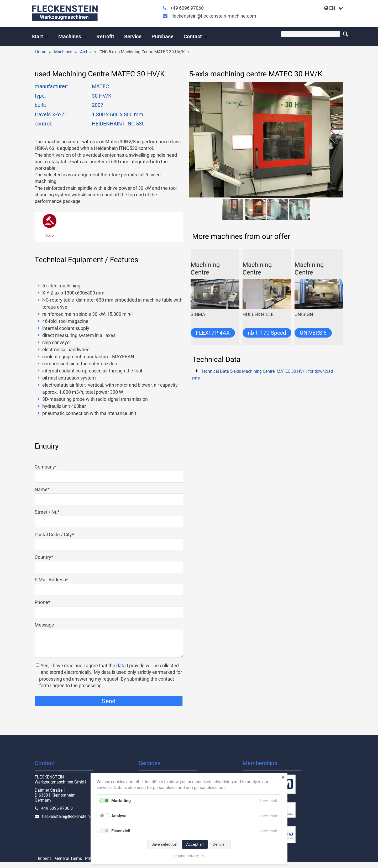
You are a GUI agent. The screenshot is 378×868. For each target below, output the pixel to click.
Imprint (44, 858)
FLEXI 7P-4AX (213, 333)
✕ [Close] (283, 778)
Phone (46, 602)
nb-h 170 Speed (267, 333)
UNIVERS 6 (313, 333)
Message (44, 625)
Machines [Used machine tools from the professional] (70, 36)
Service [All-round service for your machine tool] (133, 36)
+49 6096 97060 (187, 8)
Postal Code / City (54, 535)
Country (46, 557)
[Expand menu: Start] (47, 37)
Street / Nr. (47, 512)
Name (46, 489)
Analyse (119, 816)
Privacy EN (196, 856)
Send (109, 701)
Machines (63, 52)
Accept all (195, 844)
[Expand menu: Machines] (85, 37)
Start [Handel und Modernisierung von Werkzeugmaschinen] (37, 36)
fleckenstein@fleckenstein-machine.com (214, 16)
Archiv (86, 52)
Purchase (162, 36)
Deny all (220, 844)
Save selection (164, 844)
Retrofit (105, 36)
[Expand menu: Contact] (206, 37)
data (121, 666)
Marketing (121, 801)
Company (46, 467)
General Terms (69, 858)
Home (41, 52)
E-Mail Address (51, 580)
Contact (193, 36)
